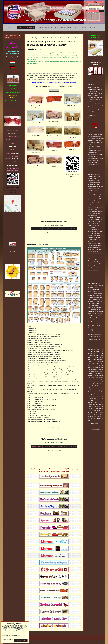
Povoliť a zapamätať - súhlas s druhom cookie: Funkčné (60, 229)
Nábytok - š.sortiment (89, 27)
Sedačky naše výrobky (26, 27)
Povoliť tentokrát (37, 229)
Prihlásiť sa (91, 2)
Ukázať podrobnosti (7, 639)
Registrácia (100, 2)
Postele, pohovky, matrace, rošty (66, 27)
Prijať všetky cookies (21, 640)
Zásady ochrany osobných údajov (11, 636)
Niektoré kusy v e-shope (13, 37)
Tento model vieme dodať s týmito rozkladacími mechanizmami (54, 86)
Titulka (12, 27)
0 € (101, 11)
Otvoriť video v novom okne (54, 233)
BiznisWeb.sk (100, 642)
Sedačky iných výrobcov (44, 27)
